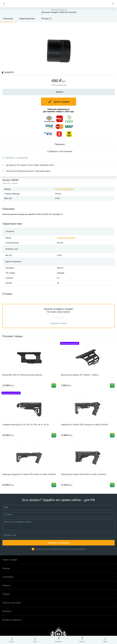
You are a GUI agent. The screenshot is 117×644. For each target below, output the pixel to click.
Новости (58, 585)
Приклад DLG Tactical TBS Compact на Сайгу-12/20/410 (85, 425)
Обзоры (58, 594)
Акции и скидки (58, 560)
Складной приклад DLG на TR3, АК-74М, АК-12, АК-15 (26, 425)
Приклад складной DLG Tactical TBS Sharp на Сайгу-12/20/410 (29, 474)
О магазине (58, 577)
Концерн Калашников (64, 189)
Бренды (58, 568)
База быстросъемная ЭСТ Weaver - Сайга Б (80, 375)
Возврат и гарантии (58, 620)
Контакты (58, 611)
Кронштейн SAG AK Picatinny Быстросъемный (22, 375)
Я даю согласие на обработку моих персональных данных (60, 549)
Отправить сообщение (58, 543)
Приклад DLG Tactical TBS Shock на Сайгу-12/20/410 (83, 474)
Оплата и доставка (58, 603)
